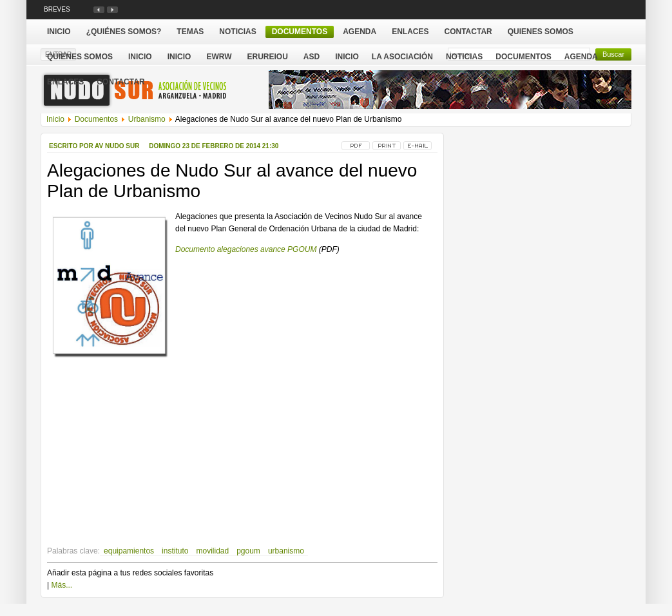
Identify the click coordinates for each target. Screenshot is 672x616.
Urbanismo (147, 119)
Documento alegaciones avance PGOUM (246, 249)
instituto (175, 551)
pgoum (248, 551)
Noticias (464, 57)
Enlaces (65, 82)
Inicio (347, 57)
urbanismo (286, 551)
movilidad (212, 551)
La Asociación (402, 57)
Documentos (523, 57)
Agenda (581, 57)
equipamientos (129, 551)
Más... (62, 585)
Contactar (120, 82)
